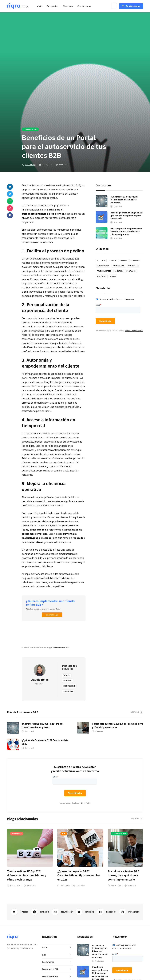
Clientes (67, 675)
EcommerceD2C (119, 266)
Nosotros (68, 6)
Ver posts (40, 684)
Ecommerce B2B (30, 129)
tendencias (68, 691)
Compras (123, 260)
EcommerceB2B (69, 686)
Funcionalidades (104, 271)
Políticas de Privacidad (134, 331)
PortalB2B (131, 271)
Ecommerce (68, 681)
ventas (113, 276)
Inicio (39, 6)
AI (98, 260)
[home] (18, 6)
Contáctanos (84, 6)
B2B (104, 260)
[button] (53, 6)
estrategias (133, 266)
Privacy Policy (85, 803)
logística (119, 271)
